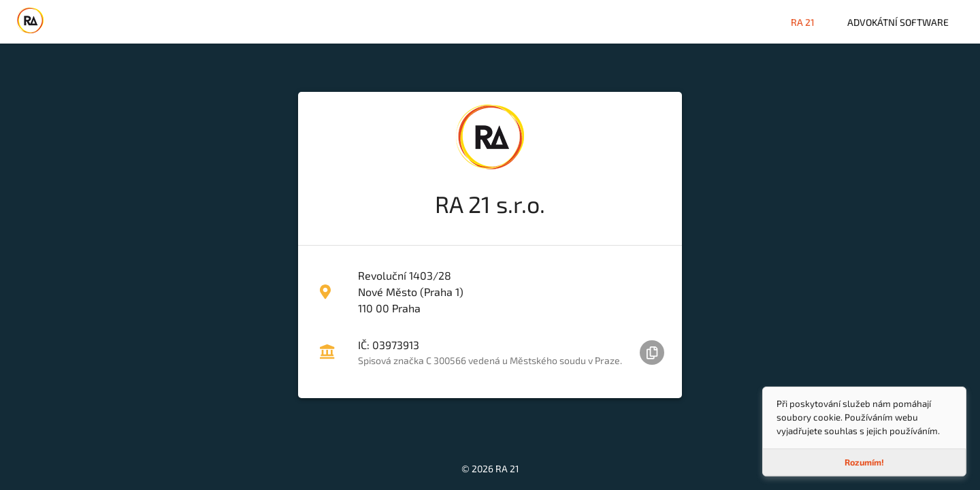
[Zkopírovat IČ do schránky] (652, 353)
